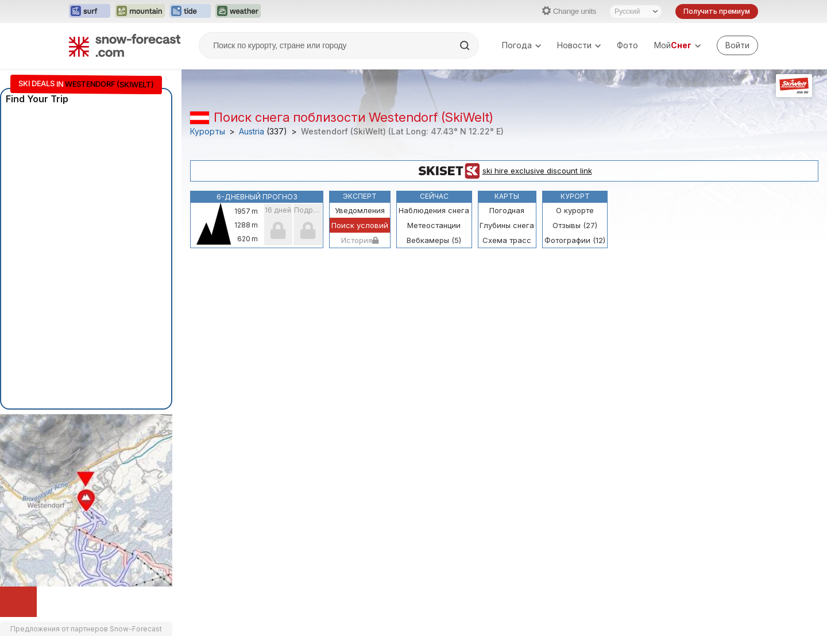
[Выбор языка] (636, 11)
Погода (521, 45)
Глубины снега (507, 225)
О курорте (575, 210)
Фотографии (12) (575, 240)
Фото (627, 45)
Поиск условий (360, 225)
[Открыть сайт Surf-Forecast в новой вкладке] (90, 11)
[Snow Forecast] (125, 45)
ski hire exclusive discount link (505, 171)
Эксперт (360, 196)
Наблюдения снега (434, 210)
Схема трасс (507, 240)
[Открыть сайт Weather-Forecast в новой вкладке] (238, 11)
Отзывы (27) (575, 225)
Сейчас (434, 196)
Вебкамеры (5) (434, 240)
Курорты (208, 132)
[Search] (466, 45)
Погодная (507, 210)
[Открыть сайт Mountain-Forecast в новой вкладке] (140, 11)
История (360, 240)
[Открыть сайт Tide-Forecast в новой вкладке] (190, 11)
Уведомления (360, 210)
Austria (252, 132)
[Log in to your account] (737, 45)
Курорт (575, 196)
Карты (507, 196)
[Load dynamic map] (18, 602)
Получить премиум (717, 11)
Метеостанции (434, 225)
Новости (579, 45)
